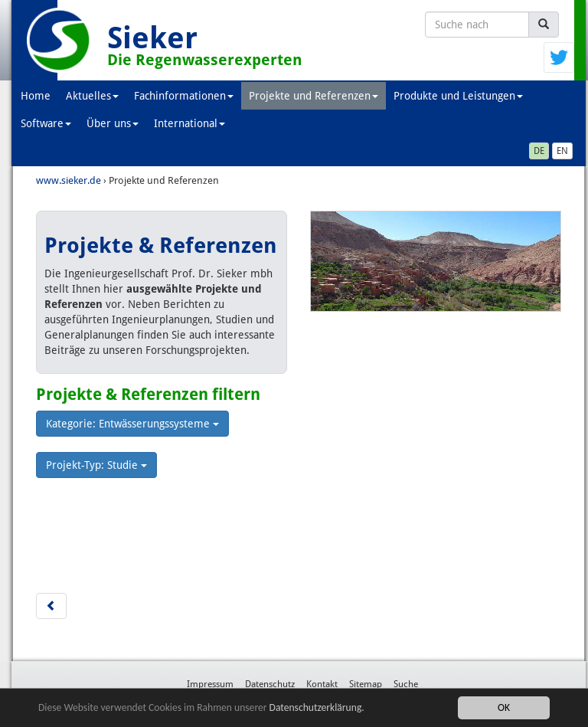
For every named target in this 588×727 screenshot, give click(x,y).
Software (46, 123)
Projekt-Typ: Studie (96, 465)
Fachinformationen (184, 96)
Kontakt (322, 684)
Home (36, 96)
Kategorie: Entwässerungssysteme (132, 424)
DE (539, 151)
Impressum (210, 684)
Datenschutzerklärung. (317, 707)
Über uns (113, 123)
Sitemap (366, 684)
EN (562, 151)
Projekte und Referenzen (314, 96)
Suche (406, 684)
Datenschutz (270, 684)
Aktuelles (92, 96)
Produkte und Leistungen (458, 96)
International (189, 123)
